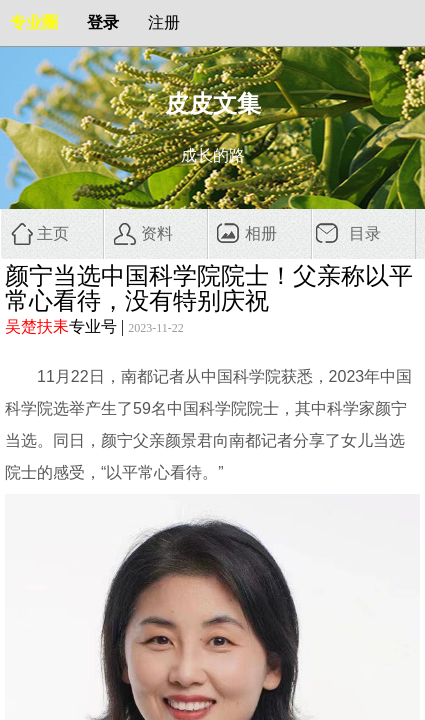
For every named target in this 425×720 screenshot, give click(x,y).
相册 (261, 233)
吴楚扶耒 (37, 326)
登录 (103, 22)
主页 (53, 233)
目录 (365, 233)
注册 (164, 22)
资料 (157, 233)
